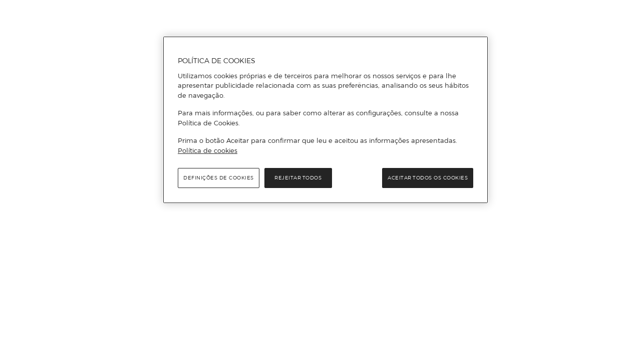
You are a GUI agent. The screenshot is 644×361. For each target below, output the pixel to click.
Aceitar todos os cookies (428, 178)
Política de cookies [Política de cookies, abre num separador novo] (208, 150)
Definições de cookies (219, 178)
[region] (326, 120)
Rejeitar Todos (298, 178)
